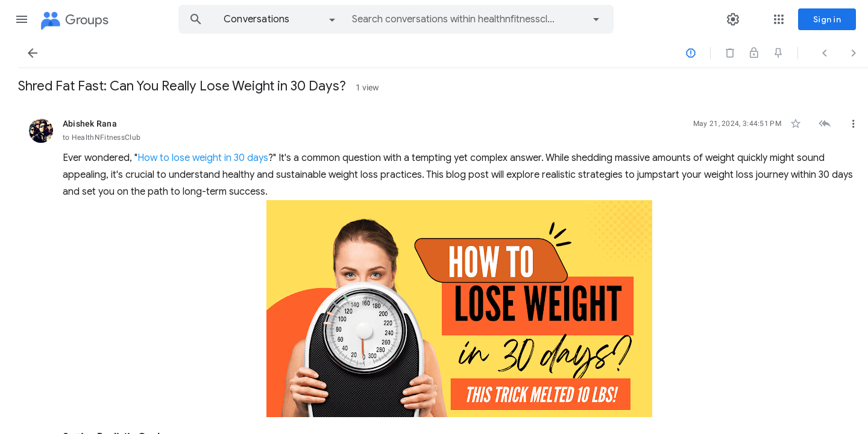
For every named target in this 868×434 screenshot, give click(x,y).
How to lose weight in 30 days (363, 158)
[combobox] (453, 19)
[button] (22, 19)
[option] (280, 19)
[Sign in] (827, 19)
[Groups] (74, 20)
